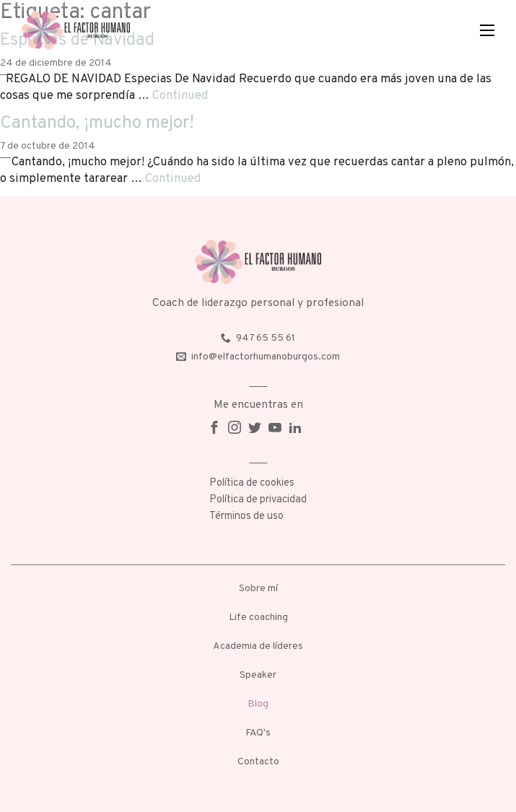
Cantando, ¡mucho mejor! (97, 123)
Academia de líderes (258, 646)
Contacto (258, 762)
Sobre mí (258, 589)
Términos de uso (246, 516)
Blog (258, 704)
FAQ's (258, 733)
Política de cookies (252, 483)
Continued (180, 96)
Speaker (258, 675)
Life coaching (258, 617)
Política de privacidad (258, 500)
